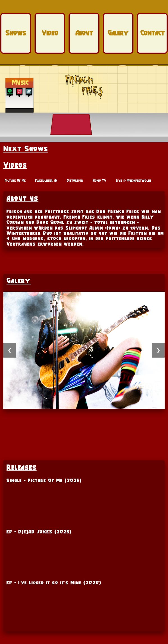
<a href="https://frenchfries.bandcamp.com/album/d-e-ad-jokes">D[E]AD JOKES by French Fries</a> (84, 604)
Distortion (75, 180)
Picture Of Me (15, 180)
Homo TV (100, 180)
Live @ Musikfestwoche (134, 180)
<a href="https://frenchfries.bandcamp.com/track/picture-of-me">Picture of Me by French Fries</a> (84, 502)
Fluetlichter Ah (46, 180)
